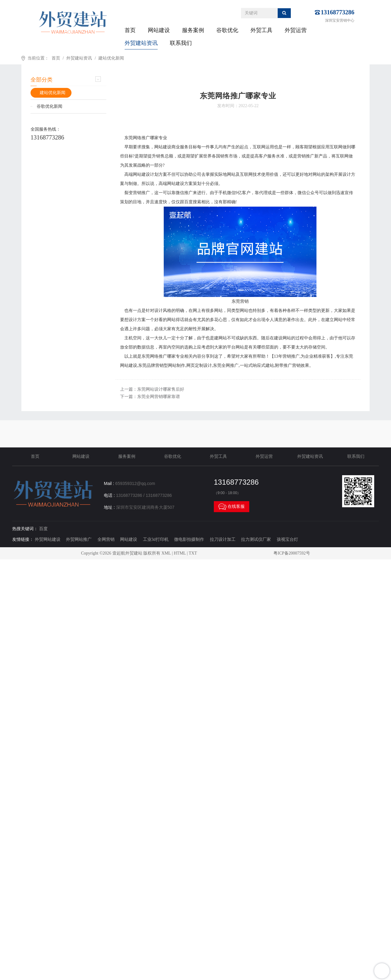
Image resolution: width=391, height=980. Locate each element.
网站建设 (159, 30)
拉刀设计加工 (223, 539)
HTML (180, 553)
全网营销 (106, 539)
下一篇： (150, 397)
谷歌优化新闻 (49, 106)
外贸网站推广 (79, 539)
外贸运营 (296, 30)
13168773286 (338, 12)
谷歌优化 (227, 30)
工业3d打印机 (156, 539)
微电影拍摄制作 (189, 539)
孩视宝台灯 (287, 539)
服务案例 (193, 30)
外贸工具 (261, 30)
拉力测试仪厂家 (256, 539)
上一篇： (152, 389)
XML (166, 553)
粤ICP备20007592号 (292, 553)
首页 (130, 30)
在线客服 (232, 507)
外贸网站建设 (48, 539)
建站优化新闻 (111, 58)
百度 (43, 529)
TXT (193, 553)
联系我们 (181, 43)
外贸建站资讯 (141, 43)
